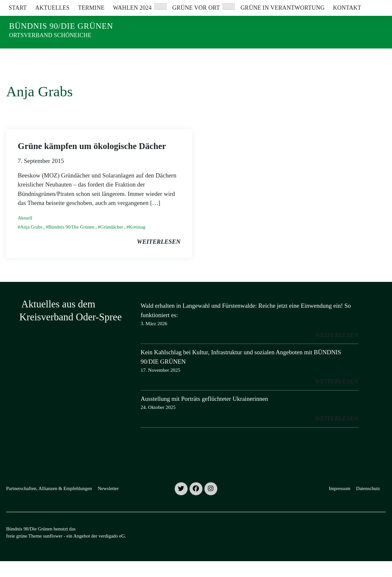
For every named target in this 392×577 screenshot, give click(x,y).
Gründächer (112, 243)
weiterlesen (159, 257)
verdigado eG (112, 552)
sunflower (53, 552)
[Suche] (365, 6)
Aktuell (25, 234)
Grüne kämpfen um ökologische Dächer (92, 162)
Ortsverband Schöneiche (50, 35)
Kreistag (137, 243)
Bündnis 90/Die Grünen (61, 26)
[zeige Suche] (374, 6)
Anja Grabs (31, 243)
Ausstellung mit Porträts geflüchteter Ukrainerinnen (204, 415)
